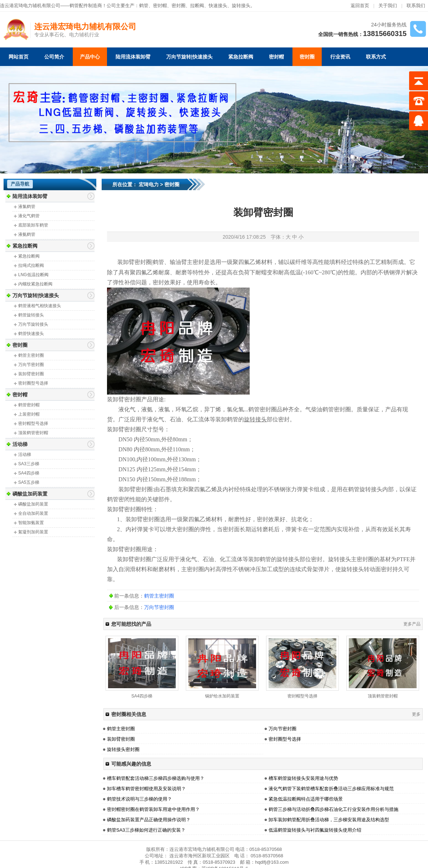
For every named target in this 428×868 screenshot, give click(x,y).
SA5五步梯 (29, 482)
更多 (416, 714)
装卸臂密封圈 (31, 374)
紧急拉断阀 (241, 57)
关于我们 (388, 6)
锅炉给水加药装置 (222, 696)
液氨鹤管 (27, 234)
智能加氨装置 (31, 523)
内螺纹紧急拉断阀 (35, 284)
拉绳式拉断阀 (31, 265)
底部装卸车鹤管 (33, 225)
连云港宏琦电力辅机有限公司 (85, 27)
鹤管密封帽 (29, 405)
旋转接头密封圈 (123, 749)
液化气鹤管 (29, 216)
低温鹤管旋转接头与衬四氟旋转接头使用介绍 (315, 830)
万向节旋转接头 (33, 324)
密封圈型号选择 (33, 383)
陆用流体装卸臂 (133, 57)
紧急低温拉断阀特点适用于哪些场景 (306, 799)
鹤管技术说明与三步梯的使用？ (139, 799)
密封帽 (160, 6)
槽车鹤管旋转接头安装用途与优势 (303, 778)
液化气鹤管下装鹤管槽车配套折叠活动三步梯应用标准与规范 (331, 789)
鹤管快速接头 (31, 334)
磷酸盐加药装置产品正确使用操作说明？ (149, 820)
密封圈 (307, 57)
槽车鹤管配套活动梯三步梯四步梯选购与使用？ (156, 778)
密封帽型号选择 (33, 423)
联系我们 (416, 6)
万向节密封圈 (31, 365)
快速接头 (218, 6)
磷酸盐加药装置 (30, 494)
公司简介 (54, 57)
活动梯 (20, 444)
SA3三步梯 (29, 464)
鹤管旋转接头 (31, 315)
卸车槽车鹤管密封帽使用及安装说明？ (146, 789)
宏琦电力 (149, 184)
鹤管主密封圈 (31, 355)
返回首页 (360, 6)
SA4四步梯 (29, 473)
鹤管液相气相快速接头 (40, 306)
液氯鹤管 (27, 207)
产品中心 (90, 57)
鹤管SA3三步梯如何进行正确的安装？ (146, 830)
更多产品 (412, 624)
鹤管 (144, 6)
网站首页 (19, 57)
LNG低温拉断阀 (33, 275)
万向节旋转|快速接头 (189, 57)
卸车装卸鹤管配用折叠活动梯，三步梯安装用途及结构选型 (329, 820)
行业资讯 (340, 57)
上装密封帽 (29, 414)
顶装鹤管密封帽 (33, 433)
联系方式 (376, 57)
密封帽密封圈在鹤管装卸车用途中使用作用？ (153, 809)
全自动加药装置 (33, 513)
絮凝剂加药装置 (33, 532)
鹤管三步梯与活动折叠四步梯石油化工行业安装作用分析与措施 (333, 809)
